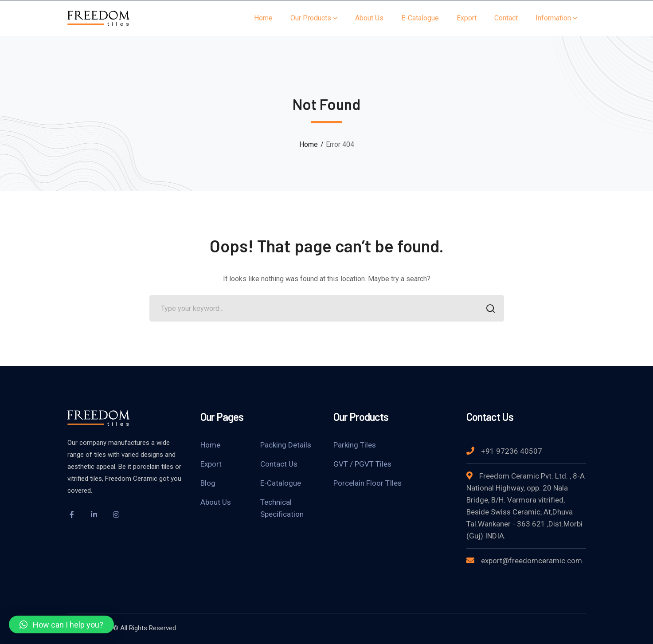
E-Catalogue (281, 483)
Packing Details (286, 445)
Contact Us (279, 464)
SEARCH (488, 309)
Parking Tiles (355, 445)
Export (211, 464)
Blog (208, 483)
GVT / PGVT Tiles (362, 464)
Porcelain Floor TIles (368, 483)
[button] (61, 624)
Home (309, 144)
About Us (216, 502)
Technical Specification (282, 508)
